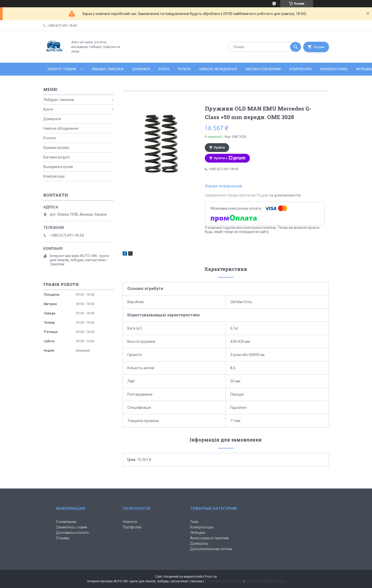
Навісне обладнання (218, 69)
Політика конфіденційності (265, 581)
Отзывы (63, 538)
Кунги (164, 69)
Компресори (300, 69)
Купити (220, 148)
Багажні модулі (56, 157)
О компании (66, 522)
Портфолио (132, 527)
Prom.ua (211, 577)
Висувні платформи (263, 69)
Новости (130, 522)
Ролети (184, 69)
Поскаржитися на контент (224, 581)
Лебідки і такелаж (107, 69)
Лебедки (198, 533)
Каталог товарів (62, 69)
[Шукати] (296, 47)
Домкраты (199, 543)
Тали (194, 522)
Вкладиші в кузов (58, 167)
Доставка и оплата (72, 533)
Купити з (230, 158)
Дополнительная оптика (211, 549)
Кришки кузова (334, 69)
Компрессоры (202, 527)
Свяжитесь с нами (72, 527)
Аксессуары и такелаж (209, 538)
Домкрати (141, 69)
